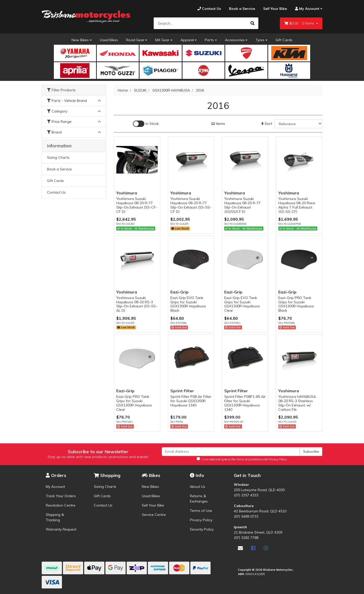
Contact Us (56, 192)
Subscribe (311, 451)
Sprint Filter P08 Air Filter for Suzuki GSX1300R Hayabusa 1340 (191, 401)
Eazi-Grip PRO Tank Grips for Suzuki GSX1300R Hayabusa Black (296, 304)
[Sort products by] (298, 124)
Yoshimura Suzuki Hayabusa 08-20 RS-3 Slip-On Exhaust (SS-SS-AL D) (137, 304)
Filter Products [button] (61, 90)
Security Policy (202, 529)
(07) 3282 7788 (246, 538)
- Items (300, 23)
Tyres (260, 40)
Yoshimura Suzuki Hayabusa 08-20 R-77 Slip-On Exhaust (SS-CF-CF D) (137, 205)
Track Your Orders (61, 496)
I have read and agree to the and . (242, 459)
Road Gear (135, 40)
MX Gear (162, 40)
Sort (267, 124)
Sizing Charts (58, 157)
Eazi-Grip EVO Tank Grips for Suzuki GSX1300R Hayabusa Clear (242, 304)
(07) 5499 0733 (246, 516)
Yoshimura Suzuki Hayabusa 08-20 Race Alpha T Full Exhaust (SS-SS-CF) (297, 205)
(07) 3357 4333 (246, 495)
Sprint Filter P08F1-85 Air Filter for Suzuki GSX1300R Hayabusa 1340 (245, 403)
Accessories (235, 40)
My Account (55, 487)
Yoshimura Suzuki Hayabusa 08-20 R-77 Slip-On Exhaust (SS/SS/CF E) (242, 205)
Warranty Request (61, 529)
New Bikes (80, 40)
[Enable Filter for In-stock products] (146, 124)
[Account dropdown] (307, 9)
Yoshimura (127, 193)
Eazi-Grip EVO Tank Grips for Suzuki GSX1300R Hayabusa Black (188, 304)
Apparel (187, 40)
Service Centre (154, 515)
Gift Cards (284, 40)
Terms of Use (201, 511)
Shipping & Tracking (55, 517)
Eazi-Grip (179, 292)
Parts (209, 40)
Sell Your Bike (153, 505)
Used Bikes (109, 40)
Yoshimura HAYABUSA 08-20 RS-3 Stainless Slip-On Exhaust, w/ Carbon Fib (297, 403)
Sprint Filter (182, 391)
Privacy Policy (201, 520)
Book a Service (59, 169)
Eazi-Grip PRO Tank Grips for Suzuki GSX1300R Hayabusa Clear (134, 403)
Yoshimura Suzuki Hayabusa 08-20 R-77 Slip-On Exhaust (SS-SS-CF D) (191, 205)
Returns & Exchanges (199, 499)
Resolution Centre (61, 505)
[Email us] (240, 548)
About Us (198, 487)
